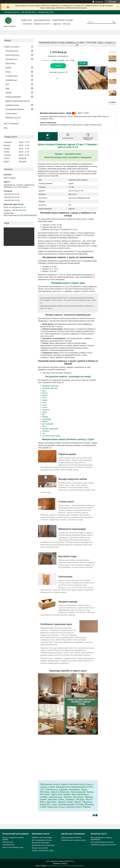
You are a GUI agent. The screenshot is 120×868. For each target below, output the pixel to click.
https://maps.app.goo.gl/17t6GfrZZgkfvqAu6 (20, 215)
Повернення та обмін (63, 20)
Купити (58, 66)
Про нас (66, 24)
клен (44, 405)
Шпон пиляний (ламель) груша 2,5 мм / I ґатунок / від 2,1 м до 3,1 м (68, 146)
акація (45, 400)
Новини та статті (42, 24)
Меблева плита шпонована (42, 838)
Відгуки (57, 24)
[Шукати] (114, 22)
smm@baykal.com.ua (17, 207)
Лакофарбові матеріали (15, 109)
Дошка (8, 72)
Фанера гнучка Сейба (40, 848)
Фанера (9, 93)
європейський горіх (50, 388)
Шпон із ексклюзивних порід (13, 847)
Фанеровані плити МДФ (41, 843)
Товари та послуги (11, 47)
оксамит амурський (50, 429)
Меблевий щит (11, 80)
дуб (44, 391)
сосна (44, 407)
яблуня (45, 417)
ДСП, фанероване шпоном (42, 840)
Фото (6, 128)
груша (45, 412)
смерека (45, 431)
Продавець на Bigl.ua (60, 863)
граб (44, 402)
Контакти (27, 24)
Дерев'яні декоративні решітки (18, 101)
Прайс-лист (27, 20)
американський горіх (50, 386)
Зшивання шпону (12, 105)
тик (43, 433)
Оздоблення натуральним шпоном (103, 845)
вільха (45, 393)
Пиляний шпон (11, 59)
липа (44, 426)
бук (43, 414)
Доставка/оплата (42, 20)
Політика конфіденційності (75, 866)
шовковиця (46, 419)
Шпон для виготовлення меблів (102, 842)
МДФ (7, 88)
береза (45, 421)
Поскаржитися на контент (56, 866)
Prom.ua (71, 861)
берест (45, 395)
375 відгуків (99, 2)
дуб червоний (48, 424)
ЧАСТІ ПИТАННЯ (11, 124)
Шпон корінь (10, 63)
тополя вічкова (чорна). (51, 436)
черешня (46, 410)
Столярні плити (12, 76)
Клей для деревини (13, 97)
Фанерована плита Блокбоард (43, 845)
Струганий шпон (12, 51)
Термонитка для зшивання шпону (74, 840)
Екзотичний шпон (12, 55)
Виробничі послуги (13, 118)
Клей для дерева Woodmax (71, 838)
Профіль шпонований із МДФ (43, 851)
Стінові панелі (11, 113)
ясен (44, 398)
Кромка (8, 68)
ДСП (7, 84)
